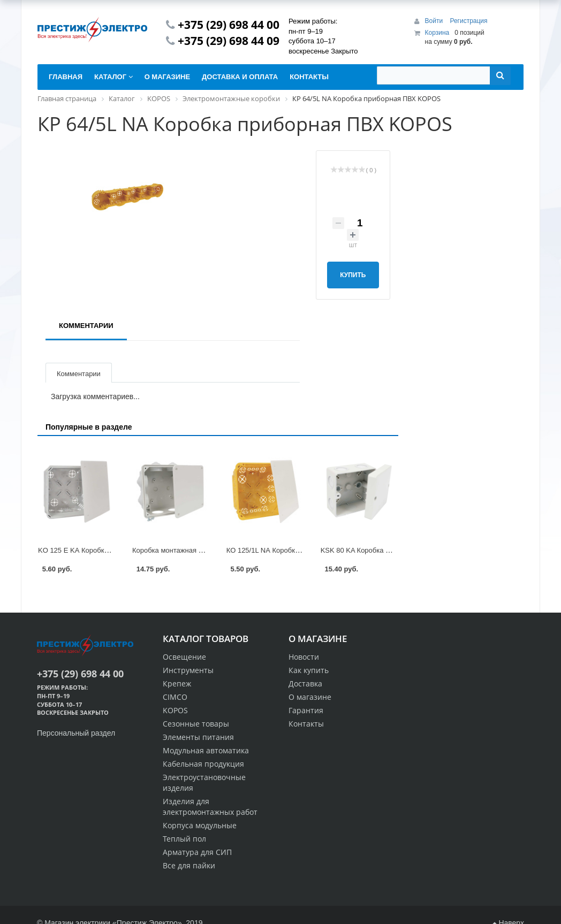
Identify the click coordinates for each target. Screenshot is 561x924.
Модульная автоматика (206, 750)
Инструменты (188, 670)
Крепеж (177, 684)
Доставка (305, 684)
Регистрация (468, 21)
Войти (435, 21)
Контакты (306, 724)
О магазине (310, 697)
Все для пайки (189, 865)
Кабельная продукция (203, 764)
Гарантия (306, 710)
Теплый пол (184, 839)
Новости (304, 657)
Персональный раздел (76, 733)
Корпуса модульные (200, 825)
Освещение (184, 657)
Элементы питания (198, 737)
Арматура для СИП (197, 852)
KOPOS (175, 710)
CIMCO (175, 697)
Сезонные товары (196, 724)
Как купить (309, 670)
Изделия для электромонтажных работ (210, 807)
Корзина (437, 33)
